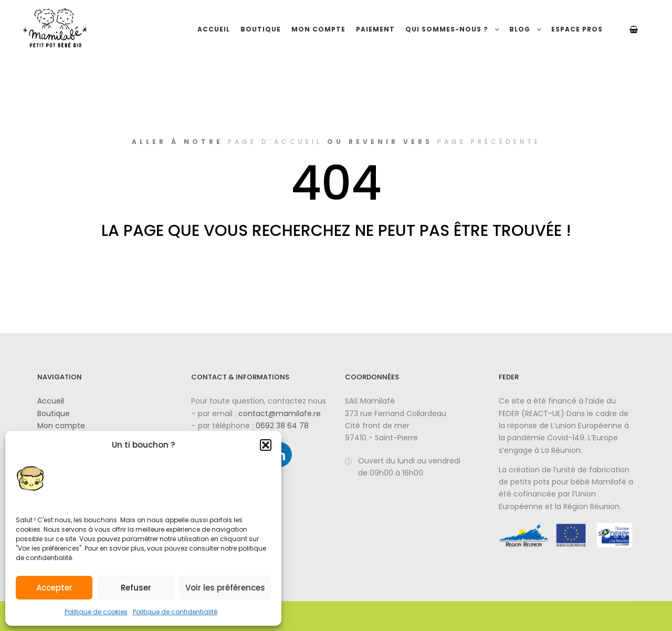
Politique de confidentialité (175, 612)
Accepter (54, 588)
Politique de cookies (96, 612)
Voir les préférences (225, 588)
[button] (266, 445)
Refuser (136, 588)
